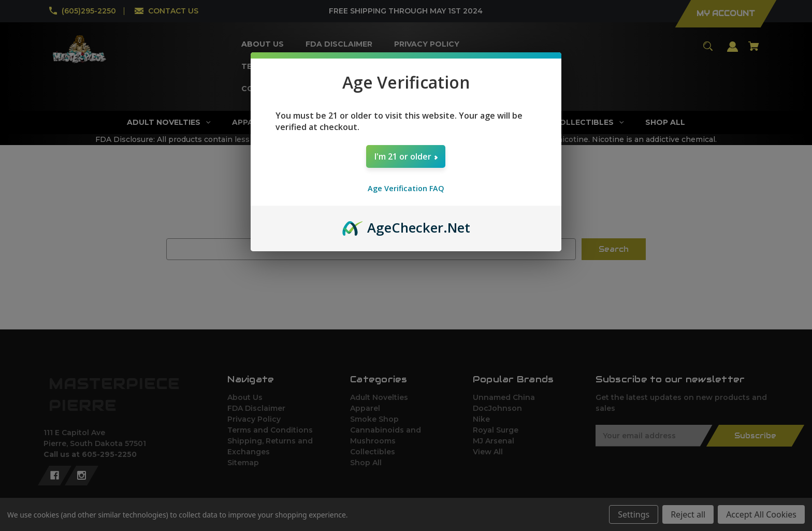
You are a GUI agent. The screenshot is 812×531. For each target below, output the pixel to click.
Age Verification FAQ (406, 188)
